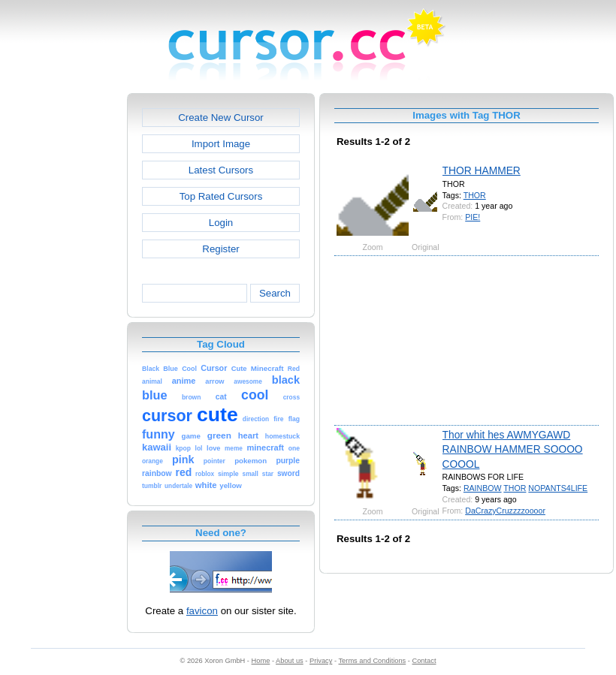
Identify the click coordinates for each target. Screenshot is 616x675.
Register (220, 249)
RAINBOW (483, 488)
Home (261, 661)
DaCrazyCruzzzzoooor (505, 511)
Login (221, 223)
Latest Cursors (221, 170)
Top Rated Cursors (221, 196)
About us (290, 661)
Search (275, 293)
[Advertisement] (62, 318)
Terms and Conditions (372, 661)
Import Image (221, 144)
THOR (475, 195)
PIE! (473, 217)
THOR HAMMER (482, 170)
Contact (424, 661)
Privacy (321, 661)
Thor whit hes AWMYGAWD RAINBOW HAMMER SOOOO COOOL (513, 449)
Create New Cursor (221, 118)
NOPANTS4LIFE (558, 488)
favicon (202, 611)
